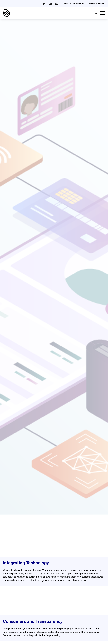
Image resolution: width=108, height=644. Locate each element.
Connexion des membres (73, 4)
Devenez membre (97, 4)
